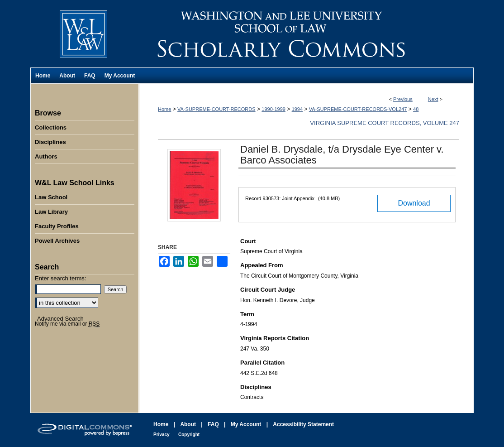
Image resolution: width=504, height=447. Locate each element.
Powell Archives (57, 241)
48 (416, 109)
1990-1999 (273, 109)
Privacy (162, 435)
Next (433, 99)
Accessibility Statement (303, 424)
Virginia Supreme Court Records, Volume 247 (385, 123)
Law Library (51, 212)
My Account (246, 424)
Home (164, 109)
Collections (51, 127)
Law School (51, 197)
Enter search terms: (60, 278)
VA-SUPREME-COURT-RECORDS (216, 109)
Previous (403, 99)
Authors (46, 156)
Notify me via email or (67, 324)
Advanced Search (60, 319)
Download (414, 203)
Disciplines (50, 142)
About (188, 424)
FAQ (213, 424)
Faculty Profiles (57, 226)
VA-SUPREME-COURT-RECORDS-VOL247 (358, 109)
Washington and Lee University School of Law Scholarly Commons (306, 34)
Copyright (189, 435)
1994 (297, 109)
